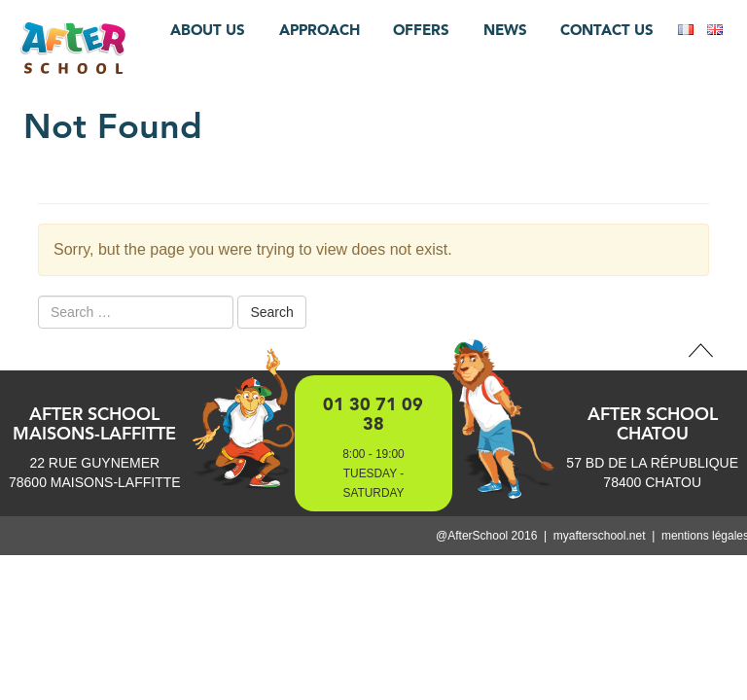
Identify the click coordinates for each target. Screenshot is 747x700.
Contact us (607, 30)
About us (208, 30)
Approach (320, 30)
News (505, 30)
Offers (421, 30)
